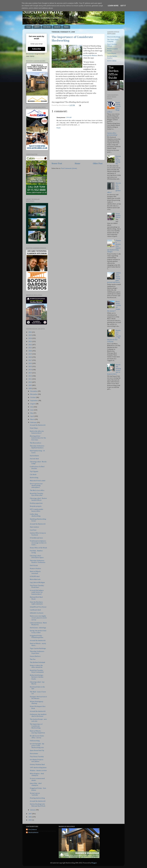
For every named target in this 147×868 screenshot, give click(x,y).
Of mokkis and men (36, 538)
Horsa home (34, 754)
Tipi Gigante (34, 471)
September (34, 401)
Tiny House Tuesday (37, 757)
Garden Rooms (36, 65)
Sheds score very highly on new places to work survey (38, 618)
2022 (30, 345)
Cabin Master (112, 53)
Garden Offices (33, 67)
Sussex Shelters (35, 656)
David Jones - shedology (38, 628)
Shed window (34, 527)
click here (31, 54)
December (34, 391)
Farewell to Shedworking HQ (118, 160)
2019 (30, 354)
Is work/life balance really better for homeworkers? (37, 592)
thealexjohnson (33, 832)
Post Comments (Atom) (69, 168)
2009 (30, 385)
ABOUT (37, 27)
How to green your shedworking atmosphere (36, 486)
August (33, 404)
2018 (30, 357)
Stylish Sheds (34, 456)
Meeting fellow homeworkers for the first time (38, 438)
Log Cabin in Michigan (37, 582)
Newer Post (57, 164)
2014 (30, 370)
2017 (30, 360)
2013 (30, 373)
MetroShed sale (35, 579)
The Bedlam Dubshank (37, 662)
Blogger (94, 863)
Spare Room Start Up (37, 750)
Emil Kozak (34, 565)
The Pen (33, 659)
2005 (30, 820)
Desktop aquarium (36, 503)
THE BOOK (47, 27)
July (32, 407)
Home (29, 27)
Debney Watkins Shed (37, 765)
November (34, 394)
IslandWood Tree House (38, 607)
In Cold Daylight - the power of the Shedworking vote (37, 746)
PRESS (66, 27)
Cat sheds (33, 475)
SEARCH (57, 27)
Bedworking (34, 478)
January (33, 810)
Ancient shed (34, 459)
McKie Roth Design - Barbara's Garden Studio (37, 677)
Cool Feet (33, 530)
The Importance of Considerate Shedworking (36, 726)
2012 (30, 376)
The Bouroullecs (36, 443)
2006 (30, 817)
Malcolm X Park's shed (38, 481)
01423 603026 (37, 70)
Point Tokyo (34, 428)
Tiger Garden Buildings (38, 648)
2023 (30, 341)
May (32, 413)
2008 (30, 388)
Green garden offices (118, 216)
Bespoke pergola (36, 506)
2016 (30, 363)
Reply (59, 128)
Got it (123, 6)
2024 (30, 338)
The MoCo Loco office (37, 490)
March (33, 419)
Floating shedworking (37, 798)
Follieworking (35, 741)
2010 (30, 382)
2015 (30, 367)
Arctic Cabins (112, 61)
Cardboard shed (35, 610)
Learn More (113, 6)
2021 (30, 348)
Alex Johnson (32, 830)
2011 (30, 379)
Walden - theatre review (38, 771)
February (34, 422)
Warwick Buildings (114, 37)
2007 (30, 814)
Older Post (98, 164)
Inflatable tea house (37, 613)
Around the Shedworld (38, 425)
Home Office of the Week (38, 548)
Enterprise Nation (90, 56)
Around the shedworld (38, 641)
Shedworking (43, 11)
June (32, 410)
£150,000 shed (35, 576)
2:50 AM (69, 118)
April (32, 416)
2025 (30, 335)
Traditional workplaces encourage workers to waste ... (38, 543)
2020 (30, 351)
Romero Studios (35, 569)
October (33, 397)
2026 (30, 332)
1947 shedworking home (38, 768)
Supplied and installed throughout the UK (37, 68)
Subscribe (37, 49)
